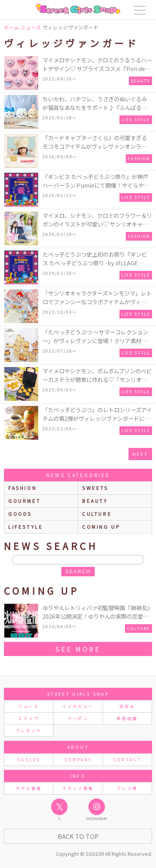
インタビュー (78, 706)
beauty (95, 501)
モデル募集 (29, 788)
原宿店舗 (127, 718)
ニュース (29, 706)
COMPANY (78, 759)
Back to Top (78, 836)
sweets (95, 488)
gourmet (24, 501)
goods (20, 514)
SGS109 (29, 759)
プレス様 (127, 788)
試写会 (127, 706)
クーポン (78, 718)
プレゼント (29, 730)
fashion (22, 488)
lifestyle (26, 527)
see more (78, 649)
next (140, 454)
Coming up (101, 527)
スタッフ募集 (78, 788)
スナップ (28, 718)
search (78, 572)
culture (97, 514)
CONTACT (128, 759)
